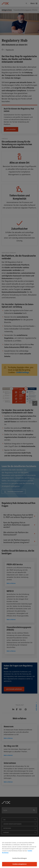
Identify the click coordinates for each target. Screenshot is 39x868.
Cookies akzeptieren (19, 864)
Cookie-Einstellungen (19, 858)
